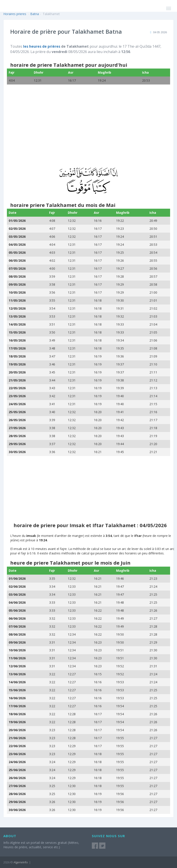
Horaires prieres (15, 14)
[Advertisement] (85, 129)
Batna (35, 14)
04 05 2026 (160, 32)
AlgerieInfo (21, 862)
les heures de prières (42, 46)
